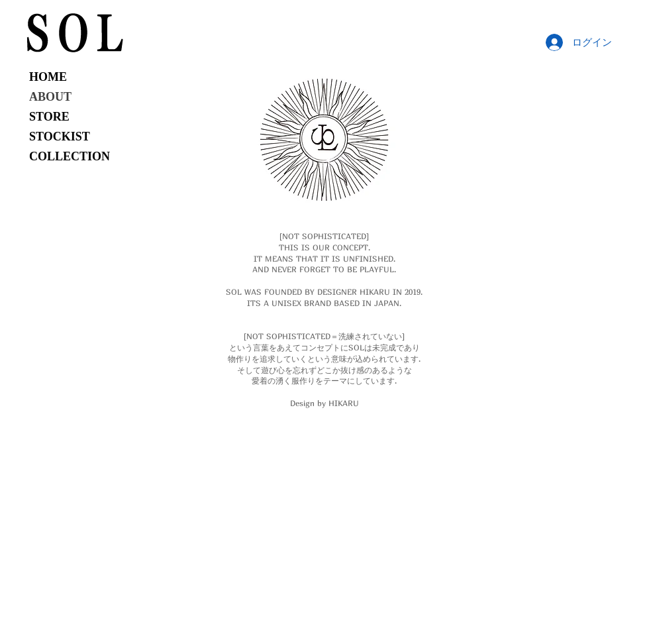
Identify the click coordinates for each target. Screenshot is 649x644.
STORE (49, 117)
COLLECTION (70, 156)
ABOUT (50, 97)
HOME (48, 77)
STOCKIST (60, 136)
